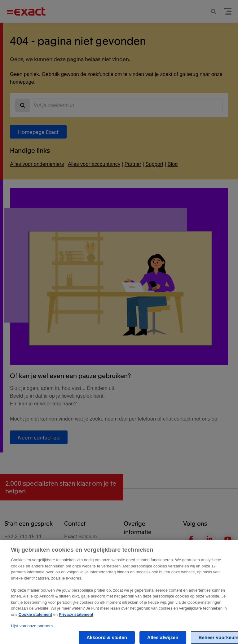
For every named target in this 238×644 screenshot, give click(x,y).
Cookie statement (35, 618)
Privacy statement (76, 618)
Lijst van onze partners (32, 629)
